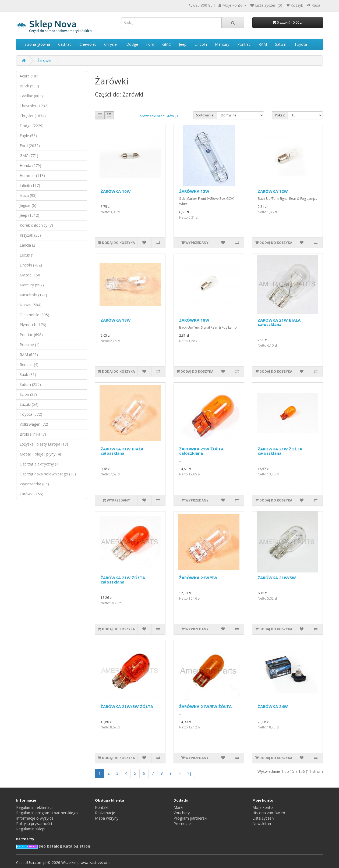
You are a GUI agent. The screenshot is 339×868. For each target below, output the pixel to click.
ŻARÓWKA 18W (116, 320)
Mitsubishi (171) (33, 295)
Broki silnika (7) (33, 434)
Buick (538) (29, 86)
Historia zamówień (269, 813)
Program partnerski (190, 818)
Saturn (281, 44)
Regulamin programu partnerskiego (47, 813)
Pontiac (244, 44)
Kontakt (102, 807)
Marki (178, 807)
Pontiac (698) (31, 335)
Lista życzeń (263, 818)
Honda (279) (30, 166)
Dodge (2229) (32, 126)
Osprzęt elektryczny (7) (40, 464)
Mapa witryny (107, 818)
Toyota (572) (31, 414)
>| (189, 773)
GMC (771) (29, 156)
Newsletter (262, 823)
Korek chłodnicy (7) (36, 225)
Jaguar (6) (28, 205)
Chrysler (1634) (33, 116)
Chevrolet (88, 44)
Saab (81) (28, 374)
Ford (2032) (30, 146)
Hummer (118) (32, 175)
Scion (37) (28, 394)
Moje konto (263, 807)
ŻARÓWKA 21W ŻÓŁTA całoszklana (201, 451)
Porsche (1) (30, 345)
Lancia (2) (28, 245)
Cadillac (65, 44)
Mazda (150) (31, 275)
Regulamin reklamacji (35, 807)
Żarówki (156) (31, 494)
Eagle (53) (28, 136)
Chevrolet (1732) (34, 106)
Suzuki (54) (29, 404)
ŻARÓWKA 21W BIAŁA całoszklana (279, 322)
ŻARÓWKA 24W (273, 706)
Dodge (132, 44)
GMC (167, 44)
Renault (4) (29, 364)
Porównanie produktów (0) (158, 116)
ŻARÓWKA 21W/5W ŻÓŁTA (127, 706)
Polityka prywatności (34, 823)
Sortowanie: (205, 115)
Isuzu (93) (28, 195)
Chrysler (111, 44)
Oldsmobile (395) (34, 315)
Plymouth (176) (33, 325)
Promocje (182, 823)
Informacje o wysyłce (35, 818)
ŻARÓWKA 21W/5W (198, 578)
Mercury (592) (32, 285)
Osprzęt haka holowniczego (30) (48, 474)
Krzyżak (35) (30, 235)
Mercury (222, 44)
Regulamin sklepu (31, 829)
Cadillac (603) (31, 96)
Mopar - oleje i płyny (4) (40, 454)
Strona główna (37, 44)
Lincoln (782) (31, 265)
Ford (150, 44)
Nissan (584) (31, 305)
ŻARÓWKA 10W (116, 191)
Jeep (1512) (29, 215)
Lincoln (201, 44)
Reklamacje (105, 813)
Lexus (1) (28, 255)
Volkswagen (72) (34, 424)
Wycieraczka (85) (34, 484)
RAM (263, 44)
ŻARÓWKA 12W (194, 191)
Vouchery (182, 813)
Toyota (301, 44)
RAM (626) (29, 355)
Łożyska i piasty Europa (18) (44, 444)
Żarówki (44, 60)
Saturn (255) (30, 384)
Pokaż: (280, 115)
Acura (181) (30, 76)
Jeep (183, 44)
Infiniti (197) (30, 185)
